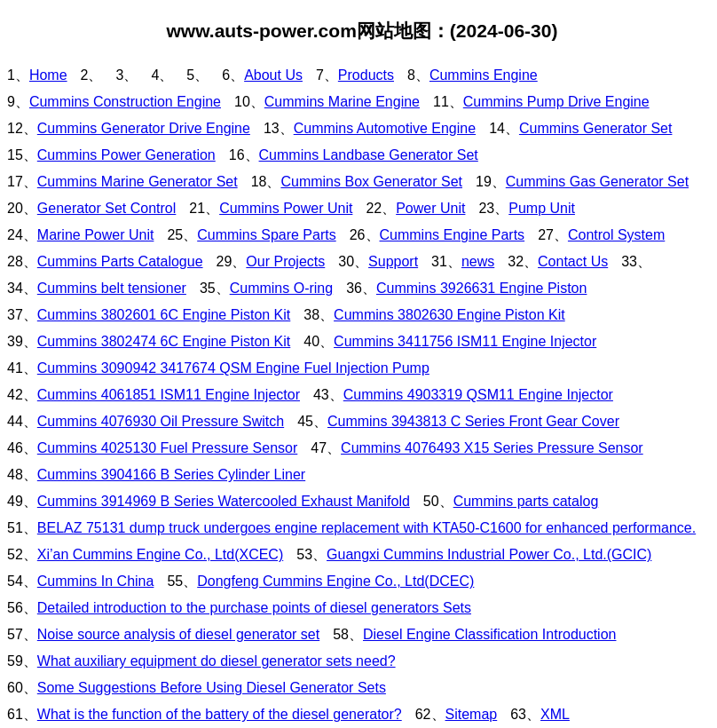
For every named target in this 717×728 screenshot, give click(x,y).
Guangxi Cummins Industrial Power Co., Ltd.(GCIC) (489, 554)
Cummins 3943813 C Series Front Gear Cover (473, 421)
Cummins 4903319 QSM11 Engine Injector (478, 395)
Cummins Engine (484, 75)
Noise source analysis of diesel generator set (178, 634)
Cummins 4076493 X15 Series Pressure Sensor (492, 448)
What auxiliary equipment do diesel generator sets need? (217, 661)
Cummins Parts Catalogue (120, 261)
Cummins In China (96, 581)
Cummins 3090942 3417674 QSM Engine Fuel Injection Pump (233, 368)
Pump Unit (542, 208)
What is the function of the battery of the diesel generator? (220, 714)
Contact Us (573, 261)
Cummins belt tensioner (112, 288)
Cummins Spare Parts (267, 235)
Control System (616, 235)
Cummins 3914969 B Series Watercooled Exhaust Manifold (224, 501)
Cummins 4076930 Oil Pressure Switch (161, 421)
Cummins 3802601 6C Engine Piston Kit (164, 315)
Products (366, 75)
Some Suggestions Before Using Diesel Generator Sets (212, 688)
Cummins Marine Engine (342, 102)
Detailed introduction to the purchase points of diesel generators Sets (254, 608)
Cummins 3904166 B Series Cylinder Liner (171, 475)
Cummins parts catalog (526, 501)
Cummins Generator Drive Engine (144, 128)
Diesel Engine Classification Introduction (489, 634)
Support (393, 261)
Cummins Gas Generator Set (597, 182)
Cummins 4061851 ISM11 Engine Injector (169, 395)
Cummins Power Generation (126, 155)
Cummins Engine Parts (453, 235)
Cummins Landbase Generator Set (369, 155)
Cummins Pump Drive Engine (556, 102)
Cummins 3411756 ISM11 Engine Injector (465, 341)
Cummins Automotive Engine (385, 128)
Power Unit (430, 208)
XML (555, 714)
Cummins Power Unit (286, 208)
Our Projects (285, 261)
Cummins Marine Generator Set (138, 182)
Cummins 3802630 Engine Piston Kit (449, 315)
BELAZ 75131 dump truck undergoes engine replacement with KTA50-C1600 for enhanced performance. (366, 528)
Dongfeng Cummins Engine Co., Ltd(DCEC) (335, 581)
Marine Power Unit (96, 235)
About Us (273, 75)
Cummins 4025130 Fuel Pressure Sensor (167, 448)
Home (48, 75)
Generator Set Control (107, 208)
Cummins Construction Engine (125, 102)
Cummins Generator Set (596, 128)
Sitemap (472, 714)
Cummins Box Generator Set (371, 182)
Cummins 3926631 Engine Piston (481, 288)
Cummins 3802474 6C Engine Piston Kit (164, 341)
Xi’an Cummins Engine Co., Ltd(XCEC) (160, 554)
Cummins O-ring (281, 288)
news (478, 261)
